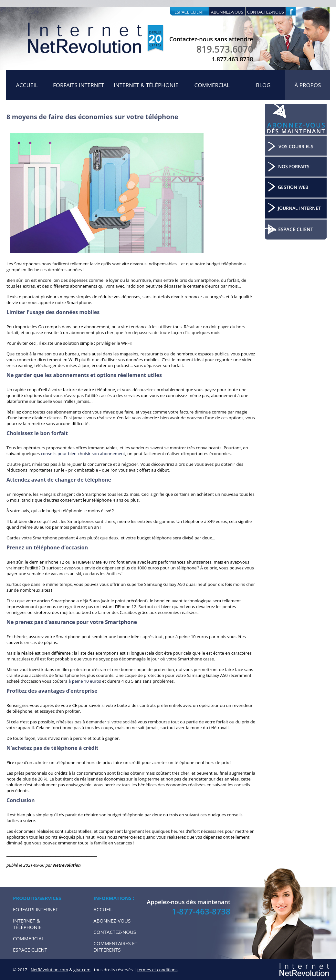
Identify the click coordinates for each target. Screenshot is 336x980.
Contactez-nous (266, 12)
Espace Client (30, 950)
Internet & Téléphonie (146, 85)
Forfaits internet (79, 85)
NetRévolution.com (49, 970)
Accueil (27, 85)
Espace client (189, 12)
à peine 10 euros (85, 681)
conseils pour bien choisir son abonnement (83, 454)
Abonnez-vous (227, 12)
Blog (263, 85)
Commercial (212, 85)
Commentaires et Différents (115, 946)
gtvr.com (82, 970)
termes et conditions (157, 970)
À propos (308, 85)
